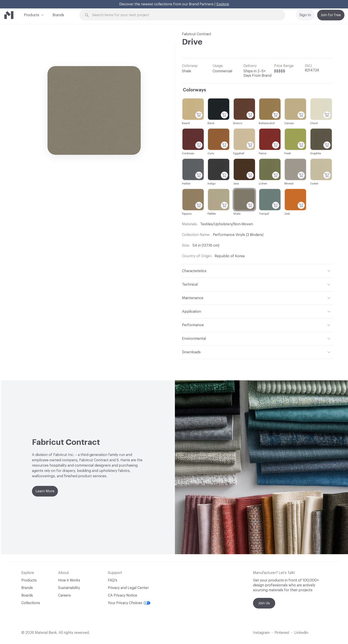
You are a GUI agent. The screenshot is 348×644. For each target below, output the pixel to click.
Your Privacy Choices (129, 603)
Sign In (305, 15)
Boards (27, 595)
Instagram (261, 633)
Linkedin (301, 633)
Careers (64, 595)
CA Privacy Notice (123, 595)
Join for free (331, 15)
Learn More (45, 491)
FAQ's (113, 580)
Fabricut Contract (197, 34)
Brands (58, 15)
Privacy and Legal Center (128, 588)
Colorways (195, 90)
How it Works (69, 580)
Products (32, 15)
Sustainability (69, 588)
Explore (223, 4)
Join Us (264, 603)
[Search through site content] (185, 15)
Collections (31, 603)
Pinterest (282, 633)
